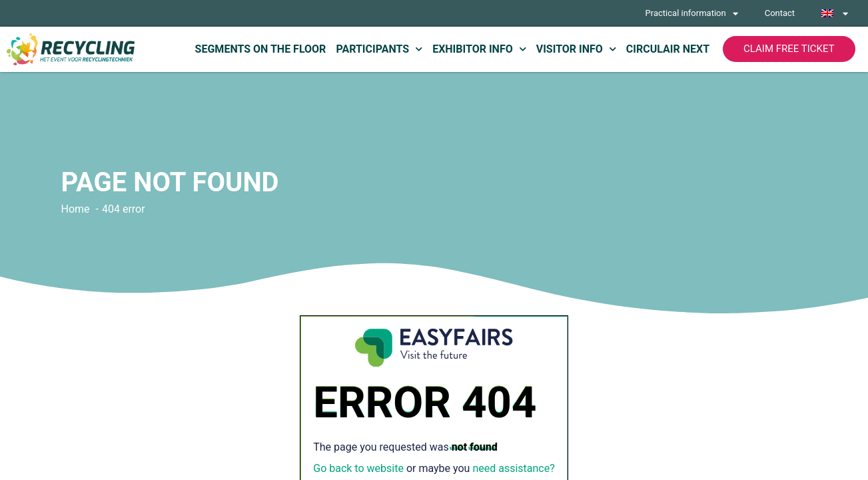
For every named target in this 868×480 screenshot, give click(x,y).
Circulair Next (668, 49)
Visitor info (576, 49)
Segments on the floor (261, 49)
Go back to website (358, 468)
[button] (789, 49)
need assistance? (513, 468)
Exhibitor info (479, 49)
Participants (379, 49)
